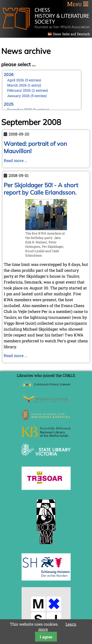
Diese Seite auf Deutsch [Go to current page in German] (71, 34)
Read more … (15, 160)
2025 (9, 104)
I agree (46, 637)
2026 (9, 74)
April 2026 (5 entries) (24, 80)
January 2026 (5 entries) (27, 96)
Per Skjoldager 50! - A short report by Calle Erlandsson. (41, 189)
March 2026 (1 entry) (24, 85)
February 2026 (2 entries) (28, 90)
